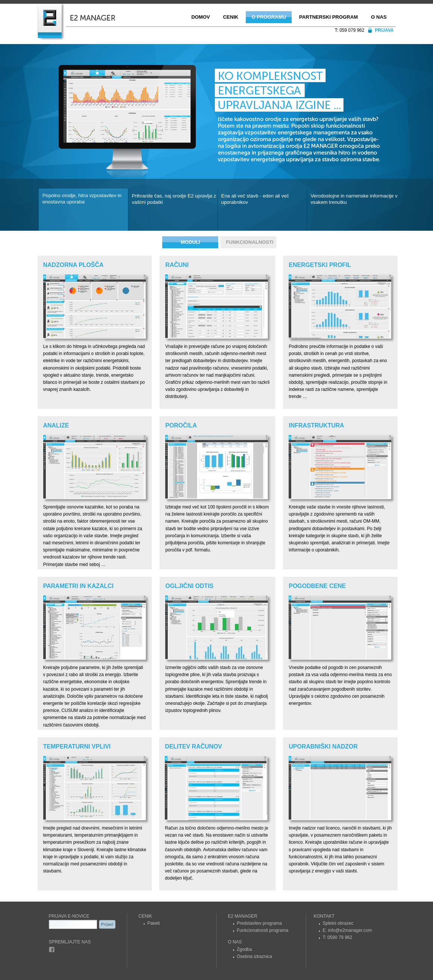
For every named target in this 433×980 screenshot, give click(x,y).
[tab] (84, 210)
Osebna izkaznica (255, 956)
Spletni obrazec (338, 923)
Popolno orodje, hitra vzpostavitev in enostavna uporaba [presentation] (82, 199)
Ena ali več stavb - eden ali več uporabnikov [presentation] (255, 199)
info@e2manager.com (350, 930)
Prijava (384, 30)
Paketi (153, 923)
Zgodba (244, 949)
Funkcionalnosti (250, 242)
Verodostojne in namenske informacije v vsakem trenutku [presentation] (354, 199)
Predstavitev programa (259, 923)
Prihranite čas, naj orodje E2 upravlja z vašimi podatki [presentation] (174, 199)
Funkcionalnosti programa (263, 930)
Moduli (190, 242)
